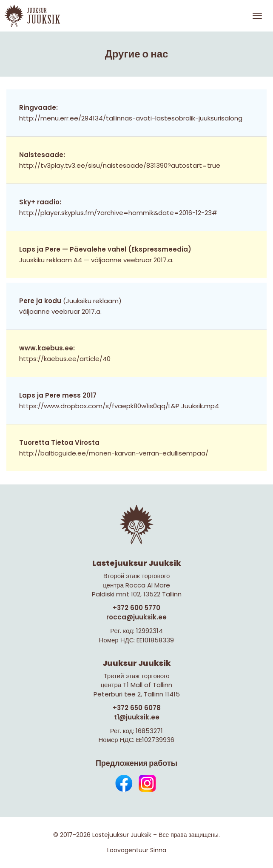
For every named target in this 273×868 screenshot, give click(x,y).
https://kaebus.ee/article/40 (65, 359)
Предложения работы (136, 763)
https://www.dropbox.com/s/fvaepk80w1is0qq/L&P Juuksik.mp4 (119, 406)
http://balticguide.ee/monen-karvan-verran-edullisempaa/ (114, 453)
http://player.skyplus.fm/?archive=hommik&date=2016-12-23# (118, 213)
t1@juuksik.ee (137, 717)
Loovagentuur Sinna (137, 850)
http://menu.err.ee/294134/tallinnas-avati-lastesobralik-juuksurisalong (131, 118)
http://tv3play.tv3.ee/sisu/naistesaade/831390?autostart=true (120, 165)
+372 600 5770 (136, 608)
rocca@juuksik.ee (136, 617)
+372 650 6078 (137, 708)
